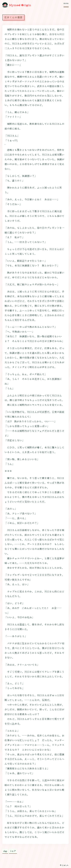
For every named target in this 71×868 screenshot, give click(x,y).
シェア (13, 851)
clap (5, 851)
